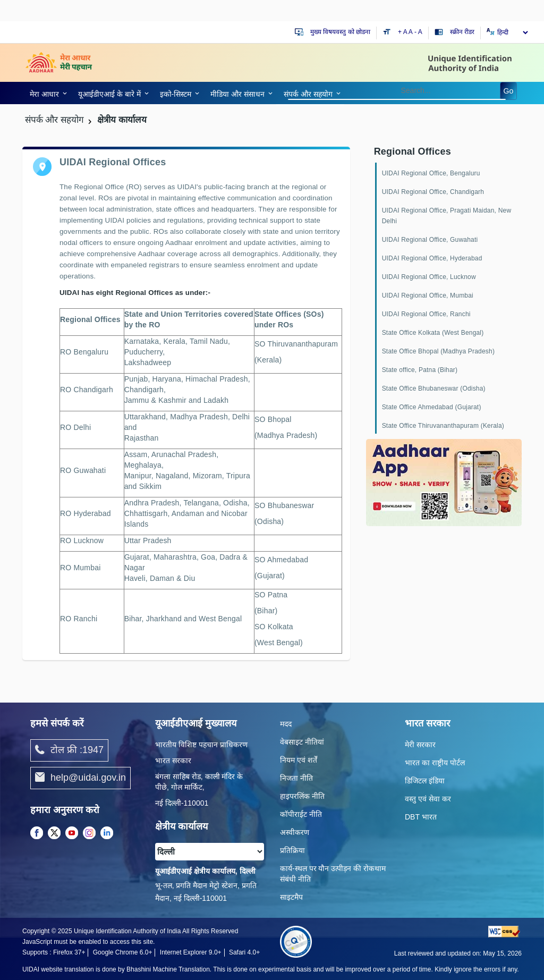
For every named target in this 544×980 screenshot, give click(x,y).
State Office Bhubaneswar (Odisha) (434, 388)
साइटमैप (291, 897)
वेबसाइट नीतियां (302, 742)
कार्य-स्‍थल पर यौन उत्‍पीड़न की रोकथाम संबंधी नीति (333, 874)
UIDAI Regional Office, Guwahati (430, 240)
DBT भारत (421, 817)
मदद (286, 724)
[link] (46, 93)
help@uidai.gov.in (80, 778)
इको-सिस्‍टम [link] (176, 94)
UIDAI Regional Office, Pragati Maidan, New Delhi (447, 216)
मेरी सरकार (420, 745)
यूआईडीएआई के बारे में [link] (109, 94)
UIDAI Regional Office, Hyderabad (432, 258)
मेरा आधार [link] (44, 94)
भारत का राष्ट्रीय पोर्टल (435, 763)
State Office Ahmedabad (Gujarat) (432, 407)
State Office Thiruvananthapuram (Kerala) (443, 426)
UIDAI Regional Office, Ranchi (426, 314)
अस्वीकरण (295, 832)
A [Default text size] (411, 32)
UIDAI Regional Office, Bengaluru (431, 173)
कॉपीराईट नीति (301, 814)
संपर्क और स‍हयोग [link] (308, 94)
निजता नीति (296, 778)
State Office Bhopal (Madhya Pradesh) (438, 351)
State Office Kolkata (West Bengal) (433, 333)
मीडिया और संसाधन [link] (237, 94)
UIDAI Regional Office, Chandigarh (433, 192)
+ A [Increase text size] (403, 32)
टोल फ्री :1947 (69, 750)
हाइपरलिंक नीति (302, 796)
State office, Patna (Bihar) (420, 370)
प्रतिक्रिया (292, 850)
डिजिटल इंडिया (425, 781)
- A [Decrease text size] (418, 32)
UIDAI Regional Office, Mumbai (428, 295)
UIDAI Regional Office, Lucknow (429, 277)
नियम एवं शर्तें (299, 760)
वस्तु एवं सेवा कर (428, 799)
